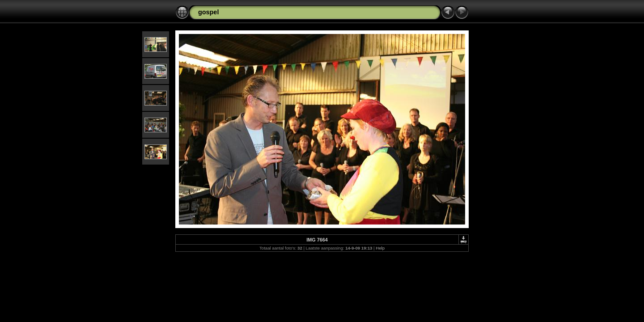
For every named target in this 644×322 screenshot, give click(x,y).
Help (380, 248)
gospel (208, 12)
